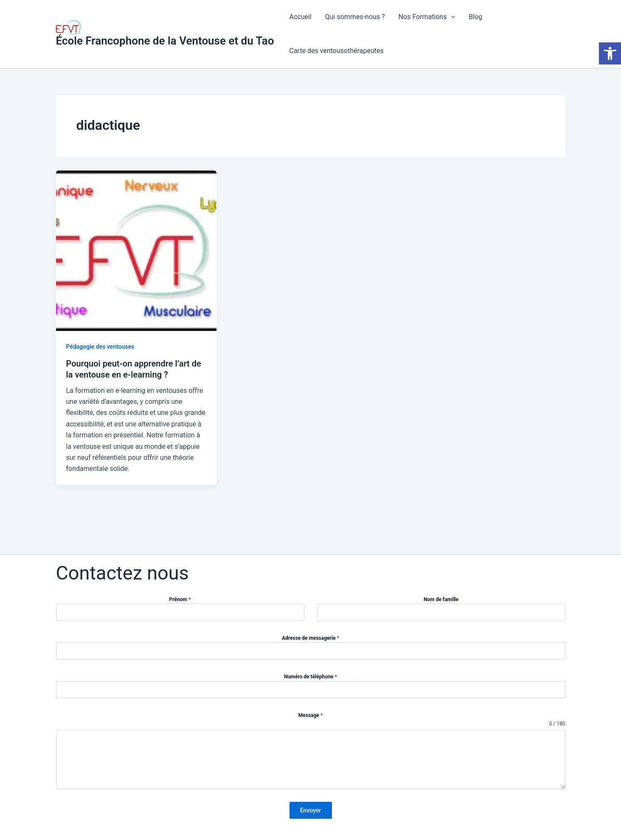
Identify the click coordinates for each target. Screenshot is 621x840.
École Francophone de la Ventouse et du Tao (165, 41)
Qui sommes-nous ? (355, 17)
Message (311, 715)
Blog (475, 17)
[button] (610, 53)
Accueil (300, 17)
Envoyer (311, 810)
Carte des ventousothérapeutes (336, 51)
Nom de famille (441, 599)
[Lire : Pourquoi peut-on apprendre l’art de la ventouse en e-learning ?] (136, 250)
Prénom (180, 599)
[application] (451, 17)
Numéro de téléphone (310, 677)
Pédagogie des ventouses (100, 347)
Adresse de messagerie (310, 638)
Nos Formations (427, 17)
